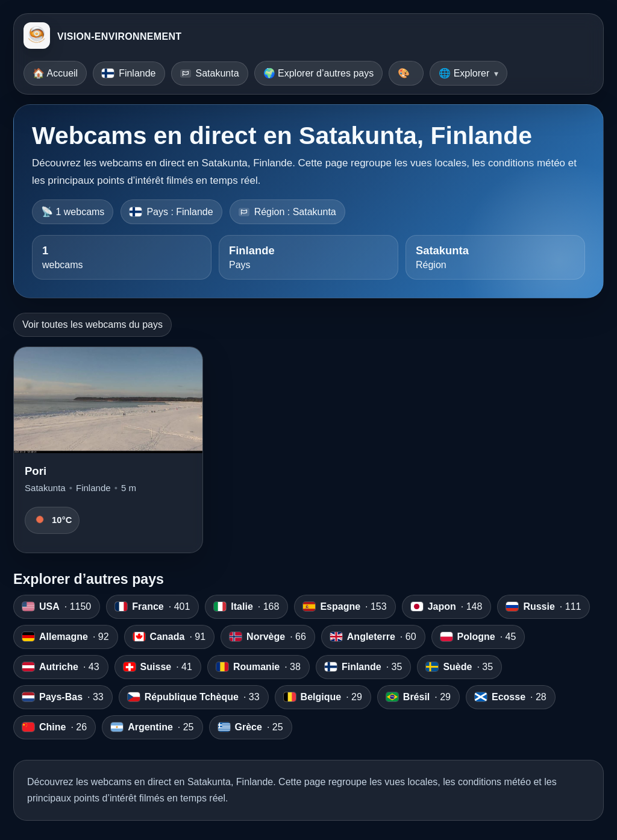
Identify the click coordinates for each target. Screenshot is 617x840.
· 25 (152, 727)
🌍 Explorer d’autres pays (319, 73)
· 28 (511, 697)
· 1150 (57, 607)
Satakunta (210, 73)
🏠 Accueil (55, 73)
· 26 (55, 727)
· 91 (169, 637)
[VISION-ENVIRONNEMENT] (37, 37)
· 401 (152, 607)
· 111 (543, 607)
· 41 (158, 667)
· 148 (447, 607)
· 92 (66, 637)
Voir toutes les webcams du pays (92, 324)
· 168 (246, 607)
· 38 (258, 667)
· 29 (323, 697)
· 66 (268, 637)
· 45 (478, 637)
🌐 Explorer (464, 73)
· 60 (373, 637)
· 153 (345, 607)
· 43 (61, 667)
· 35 (363, 667)
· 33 (63, 697)
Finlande (129, 73)
